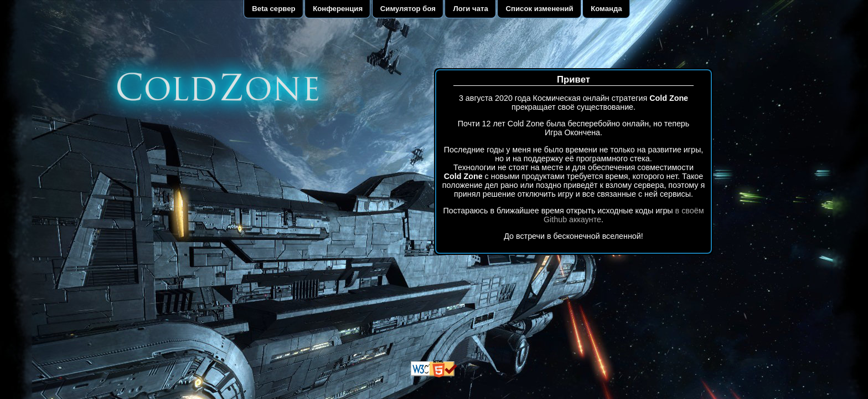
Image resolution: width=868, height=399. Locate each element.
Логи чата (471, 9)
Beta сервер (273, 9)
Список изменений (539, 9)
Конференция (338, 9)
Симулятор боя (408, 9)
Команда (606, 9)
